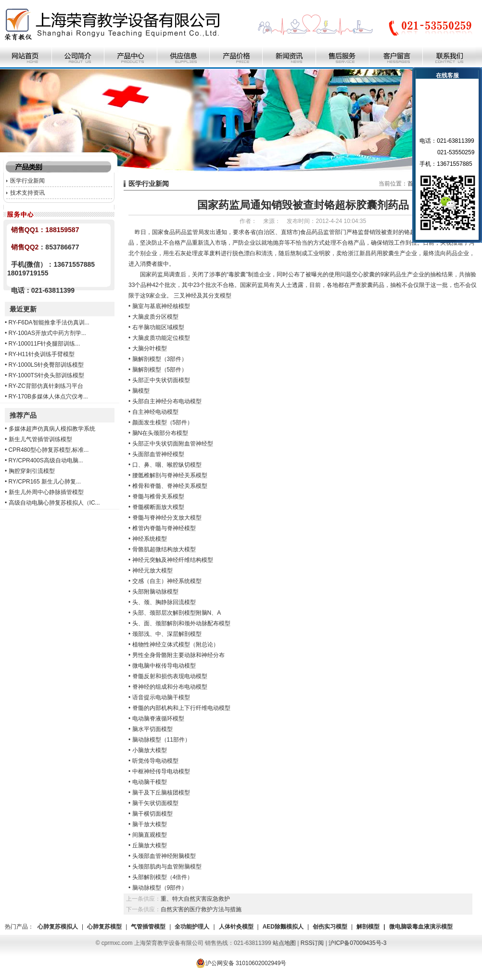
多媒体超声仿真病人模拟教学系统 (52, 429)
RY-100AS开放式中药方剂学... (47, 333)
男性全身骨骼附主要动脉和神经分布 (178, 655)
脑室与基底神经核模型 (161, 306)
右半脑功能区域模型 (158, 327)
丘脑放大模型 (150, 845)
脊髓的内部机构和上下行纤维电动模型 (181, 708)
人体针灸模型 (236, 927)
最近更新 (23, 309)
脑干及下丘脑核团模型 (161, 793)
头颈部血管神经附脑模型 (164, 856)
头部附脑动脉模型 (155, 592)
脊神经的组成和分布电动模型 (170, 687)
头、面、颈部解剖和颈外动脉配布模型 (181, 623)
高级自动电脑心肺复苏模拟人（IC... (54, 503)
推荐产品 (23, 415)
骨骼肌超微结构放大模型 (164, 549)
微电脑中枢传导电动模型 (164, 666)
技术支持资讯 (27, 193)
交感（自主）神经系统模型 (167, 581)
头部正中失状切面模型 (161, 380)
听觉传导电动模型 (155, 761)
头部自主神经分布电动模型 (167, 401)
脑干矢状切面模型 (155, 803)
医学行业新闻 (27, 181)
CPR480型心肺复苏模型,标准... (49, 450)
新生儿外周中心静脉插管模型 (46, 492)
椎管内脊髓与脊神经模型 (164, 528)
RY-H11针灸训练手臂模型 (42, 354)
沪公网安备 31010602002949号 (241, 963)
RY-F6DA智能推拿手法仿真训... (49, 323)
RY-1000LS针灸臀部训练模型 (46, 365)
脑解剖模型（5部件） (160, 370)
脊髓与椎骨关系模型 (158, 496)
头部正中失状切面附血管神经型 (173, 444)
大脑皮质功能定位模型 (161, 338)
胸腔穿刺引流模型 (32, 471)
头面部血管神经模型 (158, 454)
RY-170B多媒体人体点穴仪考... (48, 397)
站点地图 (284, 943)
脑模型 (141, 391)
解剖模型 (368, 927)
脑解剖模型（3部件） (160, 359)
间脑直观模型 (150, 835)
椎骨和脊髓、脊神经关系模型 (170, 486)
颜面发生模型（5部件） (163, 422)
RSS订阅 (312, 943)
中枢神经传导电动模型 (161, 771)
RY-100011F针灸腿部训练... (44, 344)
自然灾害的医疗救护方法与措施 (201, 909)
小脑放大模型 (150, 750)
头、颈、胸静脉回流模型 (164, 602)
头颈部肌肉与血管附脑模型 (167, 867)
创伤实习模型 (330, 927)
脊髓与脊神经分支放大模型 (167, 518)
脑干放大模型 (150, 824)
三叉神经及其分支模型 (203, 296)
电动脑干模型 (150, 782)
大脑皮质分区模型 (155, 317)
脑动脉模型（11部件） (161, 740)
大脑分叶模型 (150, 348)
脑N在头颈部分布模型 (160, 433)
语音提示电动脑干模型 (161, 697)
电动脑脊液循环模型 (158, 719)
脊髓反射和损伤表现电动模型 (170, 676)
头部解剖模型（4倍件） (163, 877)
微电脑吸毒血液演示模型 (421, 927)
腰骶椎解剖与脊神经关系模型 (170, 475)
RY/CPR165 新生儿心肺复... (45, 482)
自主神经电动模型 (155, 412)
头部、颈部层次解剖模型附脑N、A (177, 613)
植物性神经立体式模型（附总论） (176, 645)
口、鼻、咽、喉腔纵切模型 (167, 465)
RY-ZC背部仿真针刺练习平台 (46, 386)
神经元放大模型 (152, 571)
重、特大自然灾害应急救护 (195, 899)
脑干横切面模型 (152, 814)
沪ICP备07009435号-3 (357, 943)
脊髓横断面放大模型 (158, 507)
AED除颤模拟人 (283, 927)
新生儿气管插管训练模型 (40, 439)
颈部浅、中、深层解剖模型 (167, 634)
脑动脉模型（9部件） (160, 888)
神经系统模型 (150, 539)
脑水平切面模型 (152, 729)
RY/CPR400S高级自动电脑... (46, 460)
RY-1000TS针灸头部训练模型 (46, 375)
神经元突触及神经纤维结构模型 (173, 560)
